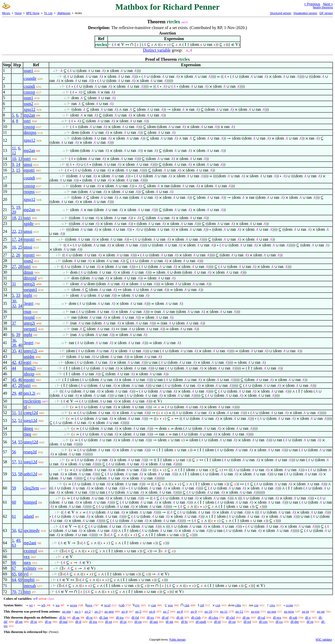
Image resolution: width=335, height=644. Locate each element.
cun (153, 605)
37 (14, 323)
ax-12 (239, 611)
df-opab (201, 622)
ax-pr (306, 611)
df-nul (63, 622)
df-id (217, 622)
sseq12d (30, 420)
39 (18, 335)
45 (14, 380)
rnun (27, 312)
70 (14, 592)
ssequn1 (30, 290)
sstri (27, 121)
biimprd (30, 502)
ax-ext (255, 611)
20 (14, 212)
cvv (137, 605)
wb (43, 605)
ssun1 (28, 71)
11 (14, 148)
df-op (138, 622)
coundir (30, 78)
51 (14, 413)
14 (18, 164)
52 (14, 420)
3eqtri (28, 303)
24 (20, 239)
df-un (19, 622)
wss (170, 605)
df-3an (104, 617)
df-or (89, 617)
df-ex (150, 617)
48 (20, 393)
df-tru (120, 617)
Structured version (280, 13)
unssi (28, 164)
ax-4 (124, 611)
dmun (28, 272)
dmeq (28, 428)
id (25, 407)
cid (202, 605)
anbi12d (30, 474)
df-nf (165, 617)
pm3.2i (29, 393)
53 (14, 474)
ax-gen (109, 611)
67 (14, 568)
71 (20, 592)
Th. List (48, 13)
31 (14, 284)
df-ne (246, 617)
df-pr (123, 622)
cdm (238, 605)
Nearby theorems (323, 7)
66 (14, 562)
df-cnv (263, 622)
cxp (218, 605)
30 (14, 301)
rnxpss (29, 192)
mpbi (28, 295)
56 (14, 452)
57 (14, 462)
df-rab (293, 617)
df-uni (154, 622)
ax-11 (224, 611)
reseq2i (30, 368)
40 (20, 345)
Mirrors (6, 13)
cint (187, 605)
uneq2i (29, 284)
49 (18, 540)
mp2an (29, 115)
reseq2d (30, 452)
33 (18, 295)
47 (14, 385)
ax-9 (194, 611)
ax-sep (272, 611)
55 (20, 442)
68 (20, 574)
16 (14, 247)
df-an (76, 617)
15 (18, 170)
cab (122, 605)
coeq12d (31, 413)
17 (14, 239)
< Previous (312, 4)
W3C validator (324, 640)
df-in (34, 622)
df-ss (48, 622)
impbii (29, 580)
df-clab (196, 617)
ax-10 (208, 611)
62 (20, 530)
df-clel (230, 617)
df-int (169, 622)
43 (20, 362)
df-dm (295, 622)
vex (27, 557)
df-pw (93, 622)
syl (26, 574)
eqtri (27, 362)
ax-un (321, 611)
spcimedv (32, 530)
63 (14, 545)
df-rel (247, 622)
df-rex (277, 617)
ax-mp (67, 611)
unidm (29, 357)
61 (14, 516)
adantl (29, 516)
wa (57, 605)
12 (14, 153)
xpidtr (29, 224)
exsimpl (30, 551)
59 (14, 488)
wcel (107, 605)
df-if (78, 622)
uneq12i (30, 351)
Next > (328, 4)
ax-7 (166, 611)
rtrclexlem (32, 401)
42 (14, 362)
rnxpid (29, 317)
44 (14, 368)
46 (20, 380)
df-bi (62, 617)
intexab (30, 586)
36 (14, 340)
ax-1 (78, 611)
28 (20, 266)
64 (14, 580)
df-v (308, 617)
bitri (27, 592)
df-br (185, 622)
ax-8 (180, 611)
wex (90, 605)
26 (18, 255)
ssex (27, 562)
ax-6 (152, 611)
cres (272, 605)
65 (14, 574)
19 (18, 207)
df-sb (180, 617)
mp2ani (30, 543)
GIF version (326, 13)
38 (14, 345)
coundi (29, 86)
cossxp (29, 92)
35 (14, 351)
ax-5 (138, 611)
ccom (289, 605)
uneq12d (31, 442)
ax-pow (289, 611)
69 (20, 580)
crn (256, 605)
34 (20, 306)
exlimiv (30, 568)
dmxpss (30, 132)
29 (14, 393)
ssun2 (28, 104)
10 (14, 159)
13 (20, 159)
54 (14, 442)
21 (20, 218)
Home (18, 13)
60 (14, 502)
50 (14, 530)
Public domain (178, 640)
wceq (73, 605)
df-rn (310, 622)
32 (14, 306)
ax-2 (88, 611)
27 (14, 266)
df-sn (108, 622)
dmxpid (30, 278)
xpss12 (29, 109)
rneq (27, 434)
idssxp (29, 374)
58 (20, 474)
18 (14, 218)
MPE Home (33, 13)
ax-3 (97, 611)
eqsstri (29, 170)
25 (20, 247)
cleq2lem (31, 488)
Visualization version (305, 13)
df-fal (135, 617)
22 (14, 231)
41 (20, 351)
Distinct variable (157, 50)
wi (31, 605)
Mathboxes (64, 13)
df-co (279, 622)
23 (20, 231)
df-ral (261, 617)
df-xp (232, 622)
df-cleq (213, 617)
